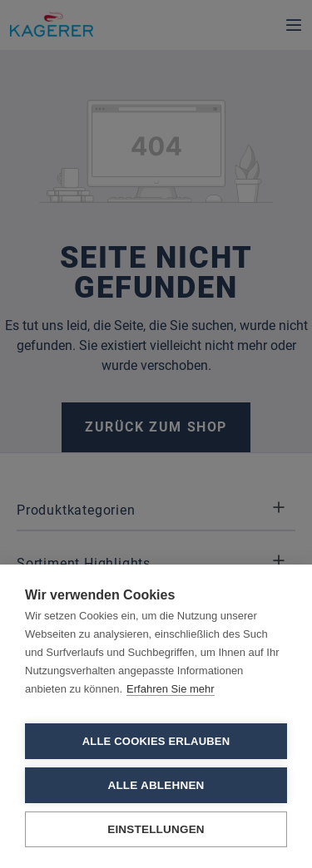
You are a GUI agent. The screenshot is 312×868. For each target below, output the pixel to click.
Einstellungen (156, 829)
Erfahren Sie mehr (171, 689)
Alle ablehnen (156, 785)
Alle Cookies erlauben (156, 741)
